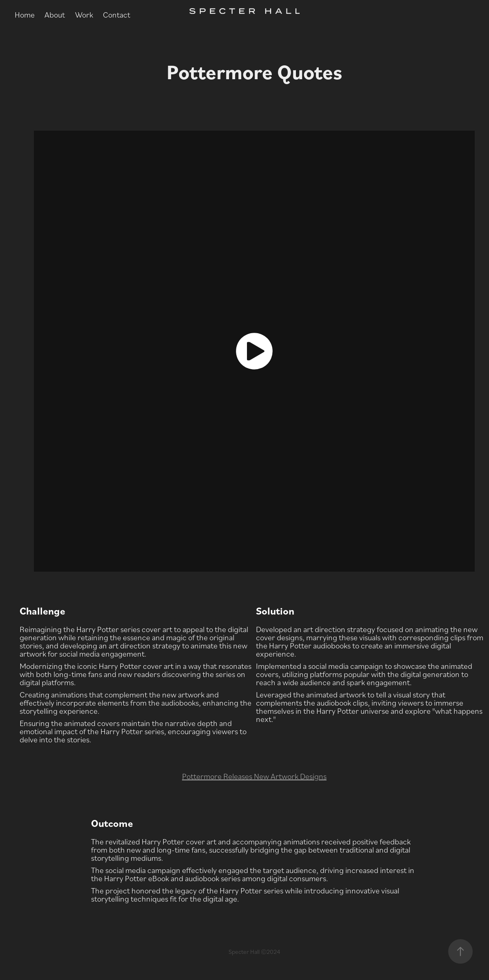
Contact (117, 14)
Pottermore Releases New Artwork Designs (254, 776)
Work (84, 14)
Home (25, 14)
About (55, 14)
